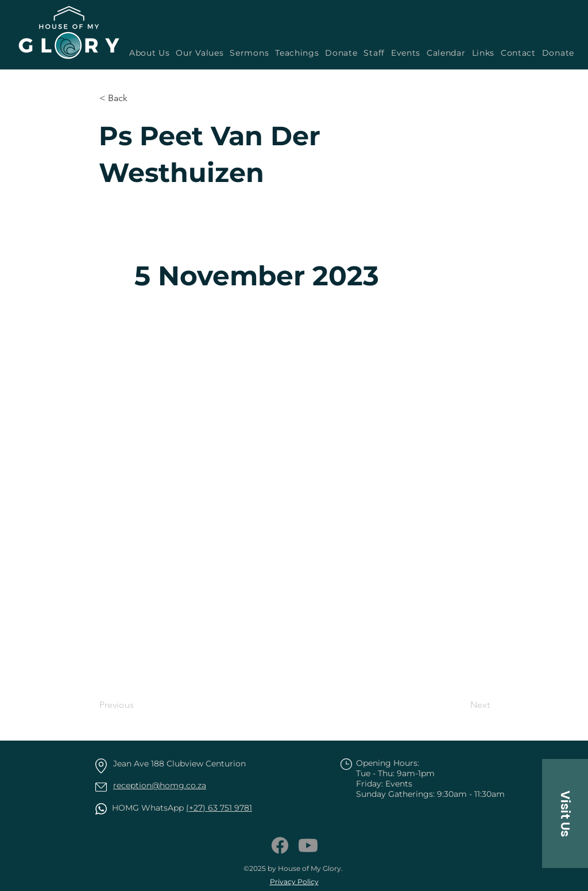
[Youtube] (308, 845)
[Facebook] (280, 845)
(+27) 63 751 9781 (219, 808)
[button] (248, 53)
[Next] (461, 705)
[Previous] (137, 705)
